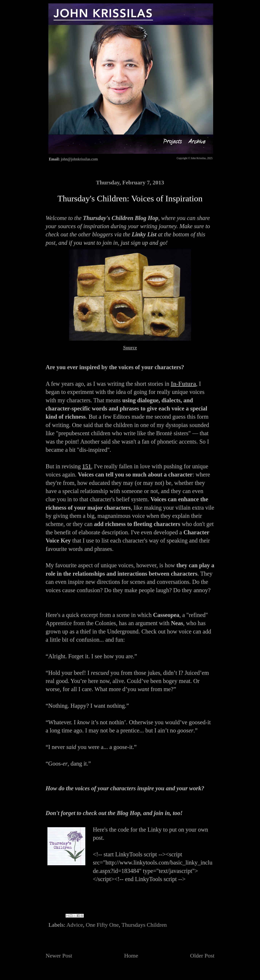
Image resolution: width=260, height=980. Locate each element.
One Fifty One (102, 925)
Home (131, 956)
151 (87, 466)
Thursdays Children (144, 925)
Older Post (202, 956)
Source (130, 348)
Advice (75, 925)
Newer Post (59, 956)
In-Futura (183, 384)
